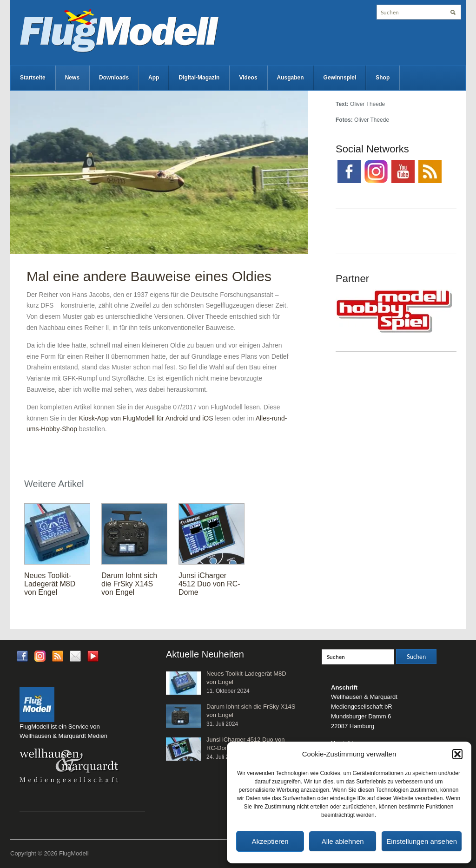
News (72, 78)
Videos (248, 78)
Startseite (33, 78)
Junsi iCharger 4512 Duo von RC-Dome (209, 584)
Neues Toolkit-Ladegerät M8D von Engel (50, 584)
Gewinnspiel (340, 78)
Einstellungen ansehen (422, 841)
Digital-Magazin (199, 78)
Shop (383, 78)
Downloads (114, 78)
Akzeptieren (270, 841)
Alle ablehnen (343, 841)
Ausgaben (291, 78)
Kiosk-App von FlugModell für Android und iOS (146, 418)
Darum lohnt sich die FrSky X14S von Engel (129, 584)
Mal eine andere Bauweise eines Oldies (149, 276)
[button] (457, 754)
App (154, 78)
